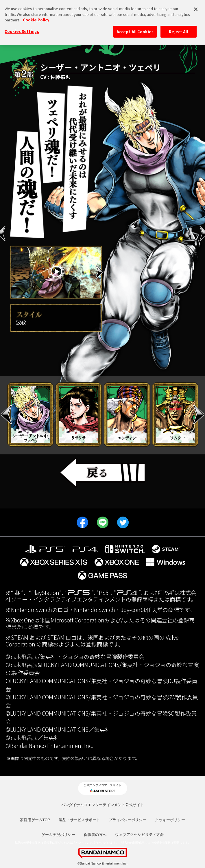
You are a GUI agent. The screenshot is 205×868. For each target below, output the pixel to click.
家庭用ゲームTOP (35, 820)
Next (100, 272)
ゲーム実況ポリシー (58, 835)
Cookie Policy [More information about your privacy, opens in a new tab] (36, 15)
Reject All (178, 27)
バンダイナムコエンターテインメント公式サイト (103, 805)
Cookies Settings (22, 27)
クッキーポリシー (170, 820)
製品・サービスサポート (79, 820)
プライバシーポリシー (128, 820)
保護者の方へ (95, 835)
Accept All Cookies (135, 27)
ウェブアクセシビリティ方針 (140, 835)
